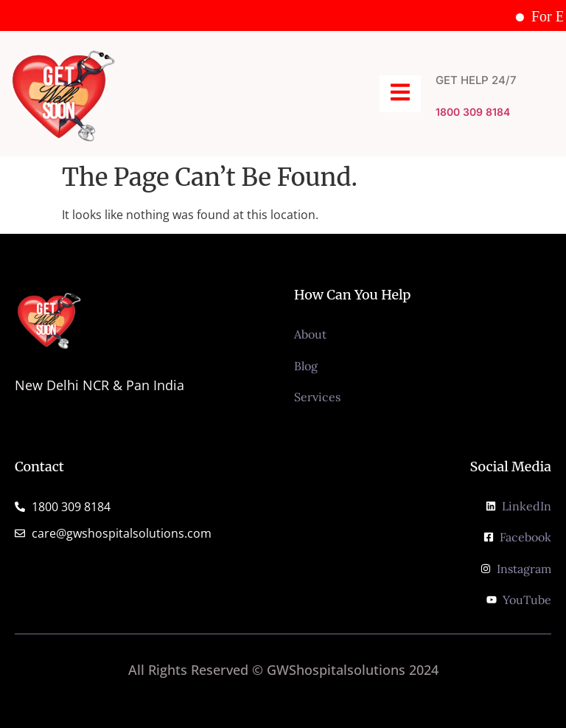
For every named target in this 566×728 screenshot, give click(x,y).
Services (317, 397)
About (310, 334)
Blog (306, 366)
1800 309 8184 (473, 112)
